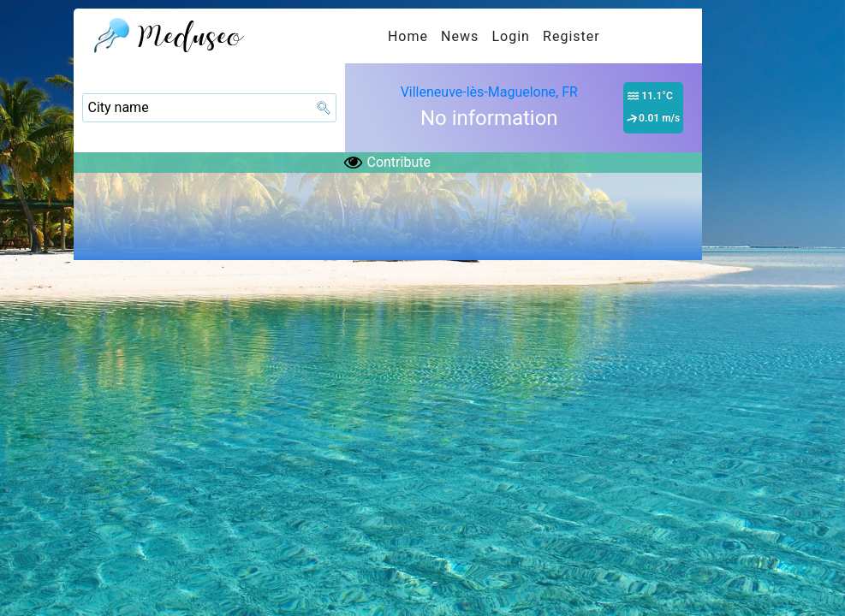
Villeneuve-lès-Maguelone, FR (489, 92)
